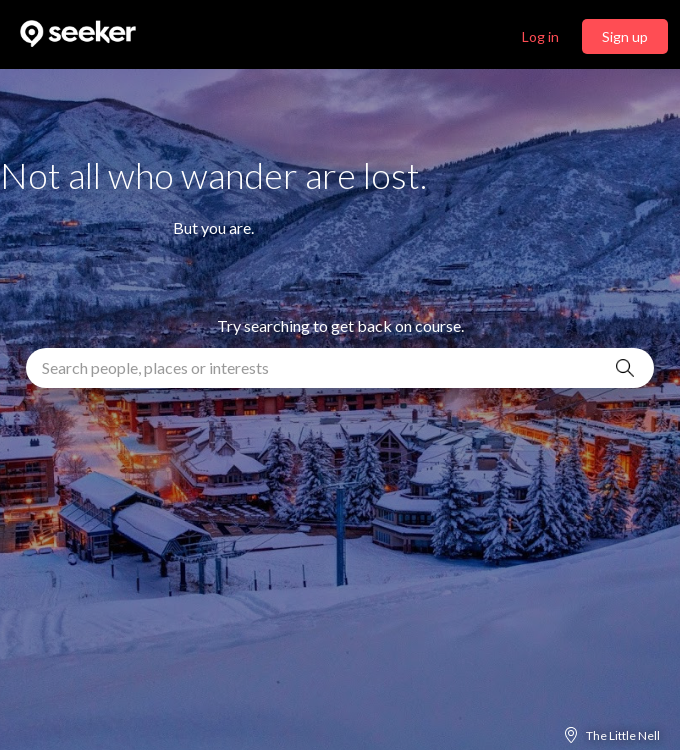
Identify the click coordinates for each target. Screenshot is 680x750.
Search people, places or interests (155, 367)
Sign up (625, 36)
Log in (540, 36)
